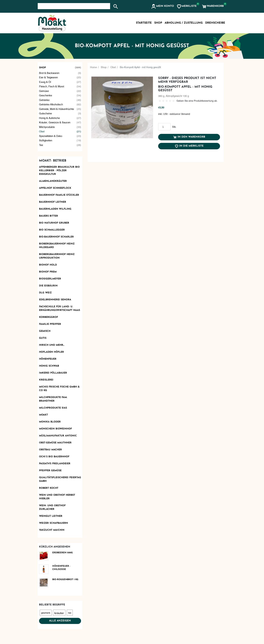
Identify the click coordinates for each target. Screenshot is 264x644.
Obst (60, 131)
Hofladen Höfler (51, 352)
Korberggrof (49, 317)
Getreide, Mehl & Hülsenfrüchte (60, 109)
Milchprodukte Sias (53, 408)
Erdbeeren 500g (63, 553)
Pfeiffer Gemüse (50, 471)
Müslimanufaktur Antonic (58, 436)
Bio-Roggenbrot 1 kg (65, 580)
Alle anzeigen (60, 621)
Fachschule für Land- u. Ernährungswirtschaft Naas (60, 308)
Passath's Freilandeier (55, 464)
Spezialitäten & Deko (60, 136)
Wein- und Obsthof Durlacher (52, 507)
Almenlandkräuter (53, 181)
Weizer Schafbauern (54, 523)
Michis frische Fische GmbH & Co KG (59, 389)
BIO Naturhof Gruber (54, 223)
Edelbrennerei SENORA (55, 300)
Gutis (43, 338)
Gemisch (45, 331)
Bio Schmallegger (52, 230)
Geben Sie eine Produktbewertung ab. (197, 100)
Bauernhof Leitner (53, 202)
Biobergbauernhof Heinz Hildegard (57, 246)
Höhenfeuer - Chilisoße (61, 568)
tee (70, 613)
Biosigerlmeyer (50, 279)
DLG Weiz (45, 293)
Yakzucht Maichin (52, 530)
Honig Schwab (49, 366)
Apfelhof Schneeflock (55, 188)
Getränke (60, 100)
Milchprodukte (60, 127)
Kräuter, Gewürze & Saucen (60, 122)
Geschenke (60, 95)
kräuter (59, 613)
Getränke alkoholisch (60, 104)
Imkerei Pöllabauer (53, 373)
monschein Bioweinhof (55, 429)
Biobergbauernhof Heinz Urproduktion (57, 256)
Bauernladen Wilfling (55, 209)
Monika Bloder (50, 422)
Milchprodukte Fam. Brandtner (53, 399)
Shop (60, 68)
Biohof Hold (48, 265)
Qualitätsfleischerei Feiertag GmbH (60, 479)
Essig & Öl (60, 82)
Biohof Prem (48, 272)
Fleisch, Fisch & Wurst (60, 86)
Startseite (144, 23)
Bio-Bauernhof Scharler (56, 237)
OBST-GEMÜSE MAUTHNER (55, 443)
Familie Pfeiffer (50, 324)
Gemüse (60, 91)
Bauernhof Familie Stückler (59, 195)
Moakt (43, 415)
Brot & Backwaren (60, 73)
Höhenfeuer (48, 359)
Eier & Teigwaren (60, 77)
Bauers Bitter (49, 216)
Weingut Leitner (51, 516)
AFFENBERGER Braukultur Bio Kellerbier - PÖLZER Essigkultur (59, 171)
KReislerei (46, 380)
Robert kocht (49, 488)
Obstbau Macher (50, 450)
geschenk (46, 613)
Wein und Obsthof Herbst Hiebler (57, 497)
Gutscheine (60, 113)
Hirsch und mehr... (52, 345)
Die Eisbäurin (48, 286)
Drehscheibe (215, 23)
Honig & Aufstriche (60, 118)
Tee (60, 145)
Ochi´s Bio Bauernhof (54, 457)
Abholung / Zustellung (184, 23)
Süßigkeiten (60, 140)
